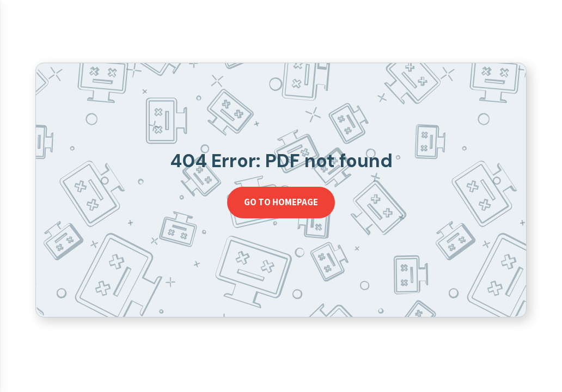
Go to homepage (281, 202)
